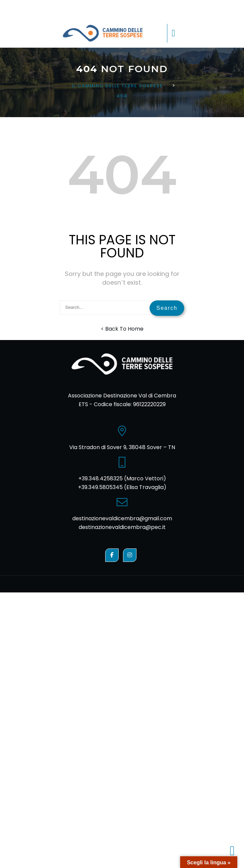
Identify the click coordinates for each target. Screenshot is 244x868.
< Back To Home (122, 329)
